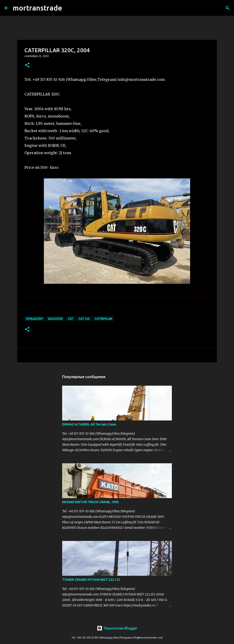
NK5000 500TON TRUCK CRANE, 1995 (90, 502)
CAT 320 (84, 319)
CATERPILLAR (104, 319)
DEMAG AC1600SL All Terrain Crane (89, 424)
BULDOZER (55, 319)
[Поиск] (69, 8)
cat (71, 319)
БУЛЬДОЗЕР (35, 319)
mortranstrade (37, 8)
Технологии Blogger (117, 628)
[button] (27, 65)
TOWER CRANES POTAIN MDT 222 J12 (91, 580)
